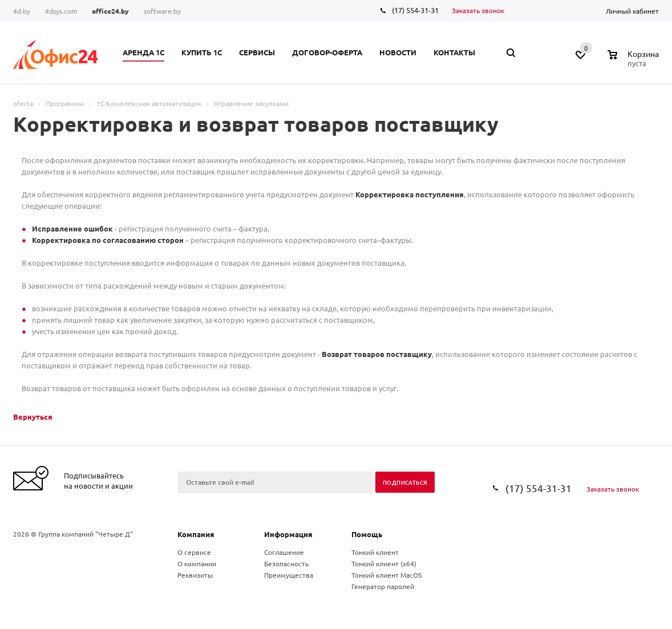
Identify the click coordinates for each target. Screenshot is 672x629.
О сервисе (194, 552)
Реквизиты (195, 575)
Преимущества (289, 575)
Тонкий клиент (375, 552)
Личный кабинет (632, 11)
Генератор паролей (383, 586)
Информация (288, 534)
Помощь (367, 534)
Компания (196, 534)
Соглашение (284, 552)
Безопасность (286, 563)
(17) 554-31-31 (415, 10)
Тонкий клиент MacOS (386, 575)
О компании (197, 563)
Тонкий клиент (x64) (384, 563)
